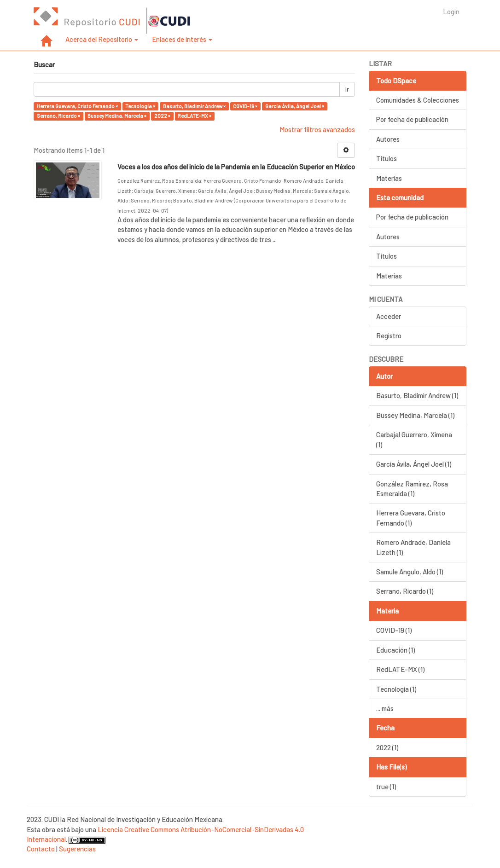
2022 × (162, 116)
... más (385, 708)
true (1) (386, 787)
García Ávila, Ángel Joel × (295, 106)
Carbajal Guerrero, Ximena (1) (414, 439)
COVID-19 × (245, 106)
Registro (389, 336)
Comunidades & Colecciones (418, 100)
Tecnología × (140, 106)
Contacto (41, 849)
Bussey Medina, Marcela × (117, 116)
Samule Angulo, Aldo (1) (410, 572)
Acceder (389, 316)
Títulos (387, 158)
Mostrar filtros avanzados (317, 129)
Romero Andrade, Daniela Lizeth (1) (413, 547)
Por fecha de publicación (412, 119)
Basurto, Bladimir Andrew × (194, 106)
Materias (389, 178)
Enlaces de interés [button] (182, 39)
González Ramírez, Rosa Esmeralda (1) (412, 489)
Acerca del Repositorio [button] (102, 39)
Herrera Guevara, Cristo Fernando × (77, 106)
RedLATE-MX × (195, 116)
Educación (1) (395, 650)
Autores (388, 139)
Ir (347, 89)
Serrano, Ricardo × (58, 116)
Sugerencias (77, 849)
